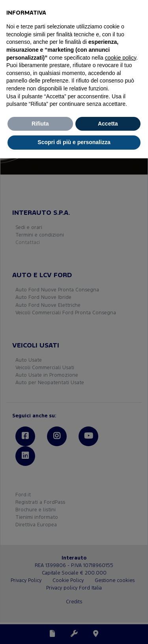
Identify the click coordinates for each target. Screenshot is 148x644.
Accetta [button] (108, 124)
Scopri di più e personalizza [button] (74, 142)
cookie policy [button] (121, 58)
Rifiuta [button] (40, 124)
